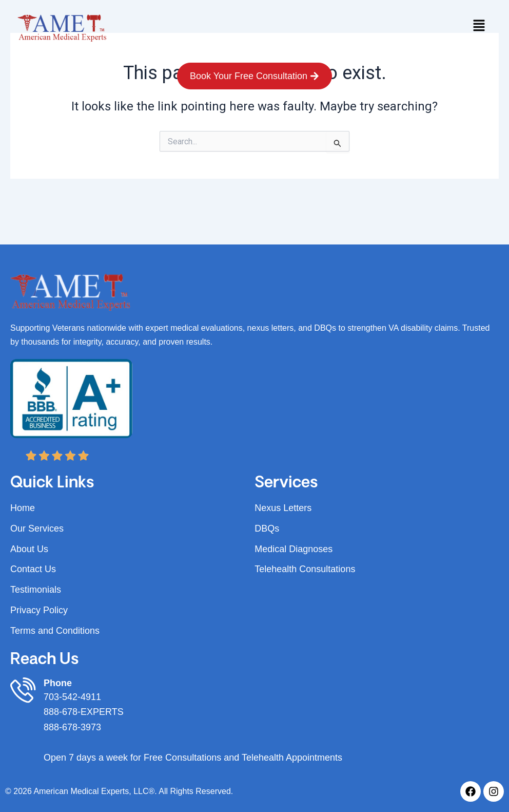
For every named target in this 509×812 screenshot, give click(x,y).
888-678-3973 (72, 727)
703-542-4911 (72, 697)
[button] (479, 26)
